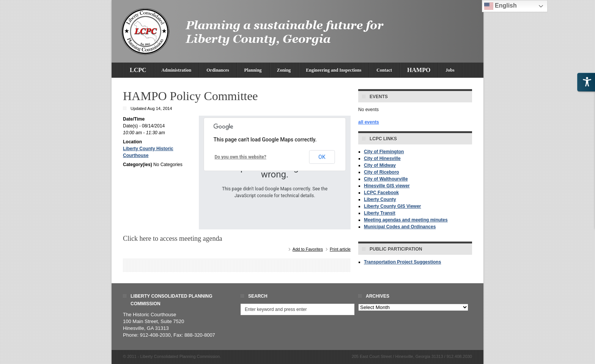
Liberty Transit (380, 213)
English (501, 6)
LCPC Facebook (381, 193)
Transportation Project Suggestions (402, 262)
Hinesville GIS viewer (387, 186)
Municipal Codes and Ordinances (400, 227)
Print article (340, 249)
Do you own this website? (241, 157)
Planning (253, 70)
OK (322, 157)
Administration (177, 70)
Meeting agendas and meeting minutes (406, 220)
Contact (384, 70)
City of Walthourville (386, 179)
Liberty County (380, 199)
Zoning (284, 70)
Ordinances (218, 70)
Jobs (450, 70)
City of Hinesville (382, 158)
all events (369, 122)
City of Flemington (384, 152)
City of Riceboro (382, 172)
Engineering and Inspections (334, 70)
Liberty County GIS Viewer (392, 206)
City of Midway (380, 165)
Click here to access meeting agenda (172, 238)
